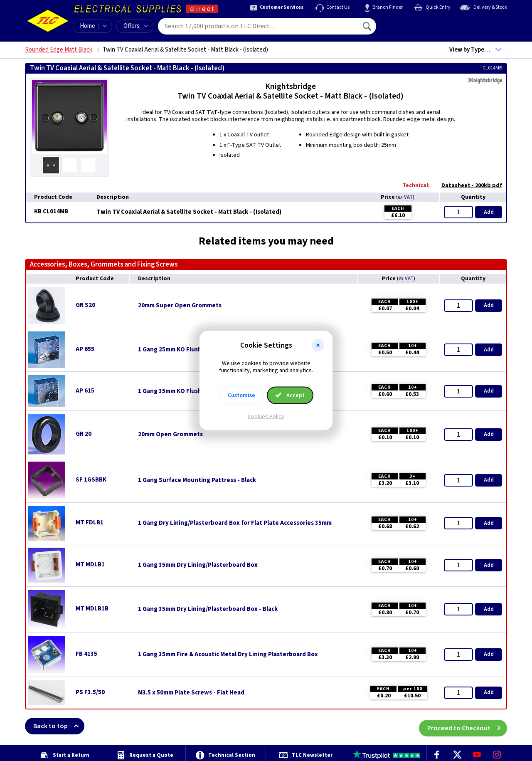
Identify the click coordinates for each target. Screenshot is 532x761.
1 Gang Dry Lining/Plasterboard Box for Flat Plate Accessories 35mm (235, 523)
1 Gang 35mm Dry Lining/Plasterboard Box (198, 565)
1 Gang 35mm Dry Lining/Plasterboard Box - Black (208, 609)
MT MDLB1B (92, 609)
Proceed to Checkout (467, 726)
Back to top (59, 726)
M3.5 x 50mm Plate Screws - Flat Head (191, 693)
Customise (241, 395)
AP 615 (85, 391)
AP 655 (85, 349)
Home (87, 26)
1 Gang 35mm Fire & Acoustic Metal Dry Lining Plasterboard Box (228, 655)
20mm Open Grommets (170, 435)
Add (489, 212)
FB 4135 (86, 654)
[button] (318, 346)
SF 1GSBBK (91, 480)
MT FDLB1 (90, 523)
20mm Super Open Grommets (180, 306)
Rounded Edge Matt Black (59, 50)
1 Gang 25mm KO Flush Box (176, 350)
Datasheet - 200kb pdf (468, 185)
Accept (290, 395)
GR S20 (85, 305)
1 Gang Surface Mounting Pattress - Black (197, 480)
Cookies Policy (266, 416)
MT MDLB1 (90, 565)
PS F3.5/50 (90, 692)
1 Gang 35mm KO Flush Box (176, 391)
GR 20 (84, 434)
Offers (136, 26)
